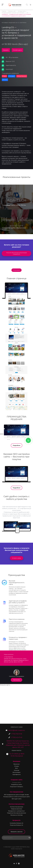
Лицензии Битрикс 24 (16, 825)
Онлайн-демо (17, 50)
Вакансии (17, 764)
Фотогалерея (16, 772)
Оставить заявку (17, 558)
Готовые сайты (17, 782)
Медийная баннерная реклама (17, 813)
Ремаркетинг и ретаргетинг (16, 811)
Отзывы (17, 766)
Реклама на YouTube (17, 815)
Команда (17, 770)
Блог (16, 768)
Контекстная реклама (17, 804)
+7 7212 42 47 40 (17, 737)
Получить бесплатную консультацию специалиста (16, 253)
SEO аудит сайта (17, 799)
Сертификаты (17, 774)
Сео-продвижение (16, 792)
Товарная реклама (16, 809)
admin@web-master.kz (17, 730)
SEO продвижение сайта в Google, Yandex (16, 795)
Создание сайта (17, 780)
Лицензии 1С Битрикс (16, 787)
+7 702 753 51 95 (17, 734)
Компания (17, 761)
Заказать (6, 50)
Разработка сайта (16, 784)
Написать (16, 680)
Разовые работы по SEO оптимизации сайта (16, 797)
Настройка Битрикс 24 (16, 823)
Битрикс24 (16, 820)
